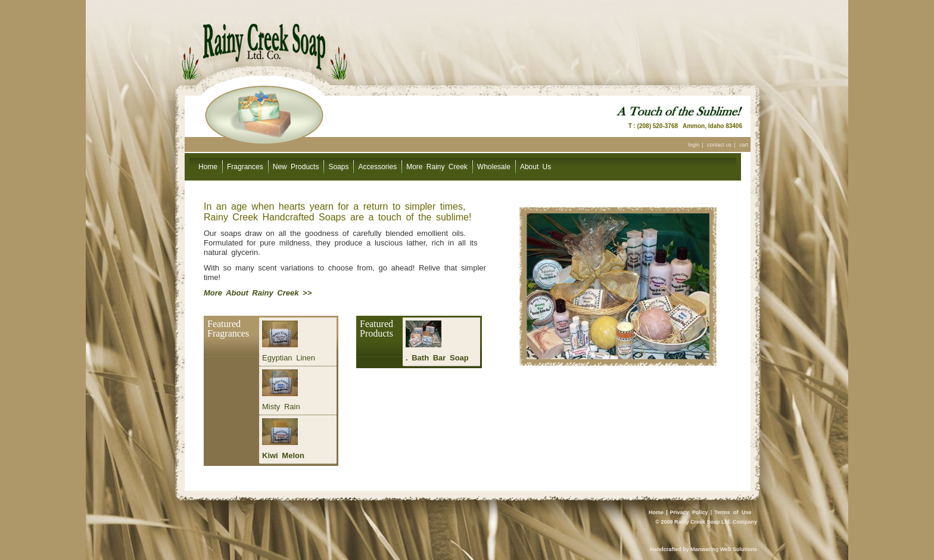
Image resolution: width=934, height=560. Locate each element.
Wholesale (494, 167)
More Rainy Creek (437, 167)
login (694, 145)
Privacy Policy (689, 512)
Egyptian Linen (289, 358)
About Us (536, 167)
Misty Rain (281, 407)
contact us (719, 145)
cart (744, 145)
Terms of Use (733, 512)
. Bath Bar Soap (437, 358)
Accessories (377, 167)
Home (208, 167)
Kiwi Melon (283, 455)
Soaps (338, 167)
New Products (296, 167)
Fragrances (245, 167)
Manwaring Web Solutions (724, 549)
